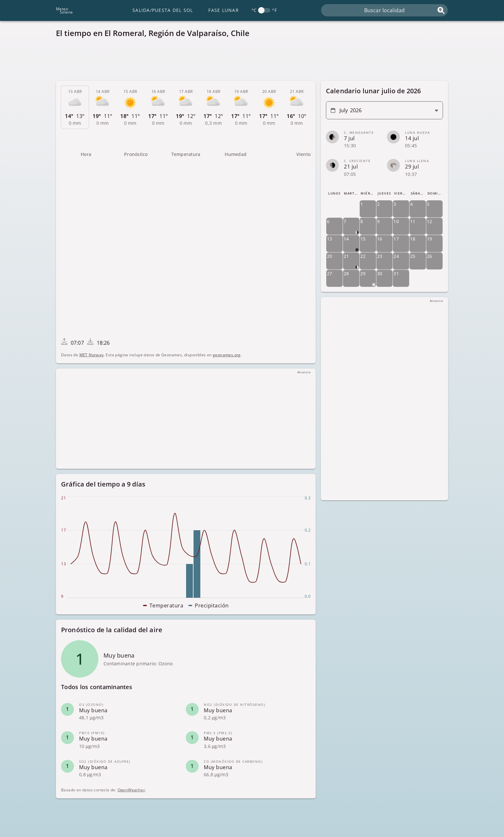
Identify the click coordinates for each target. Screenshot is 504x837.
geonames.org (227, 355)
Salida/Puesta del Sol (163, 10)
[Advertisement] (249, 61)
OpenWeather (131, 790)
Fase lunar (224, 10)
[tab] (75, 107)
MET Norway (92, 355)
